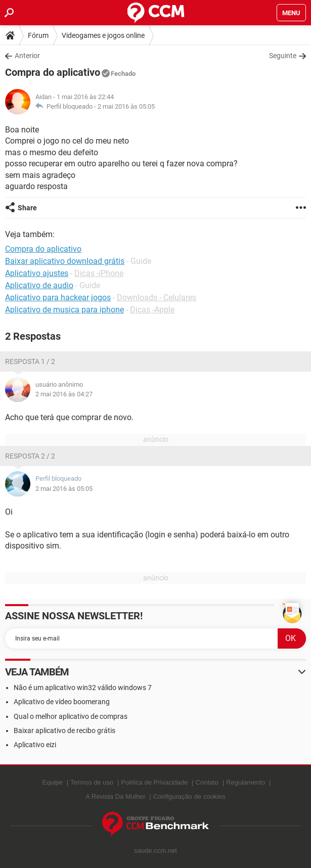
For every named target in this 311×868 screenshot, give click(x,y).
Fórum (38, 35)
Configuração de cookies (189, 796)
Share (27, 208)
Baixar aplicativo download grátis (65, 261)
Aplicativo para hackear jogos (58, 298)
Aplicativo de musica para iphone (64, 310)
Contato (207, 782)
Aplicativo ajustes (37, 273)
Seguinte (283, 56)
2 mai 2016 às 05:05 (126, 106)
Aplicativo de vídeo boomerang (62, 702)
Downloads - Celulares (157, 298)
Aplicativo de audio (39, 285)
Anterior (27, 56)
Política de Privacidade (154, 782)
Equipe (53, 782)
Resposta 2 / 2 (30, 456)
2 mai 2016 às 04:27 (64, 394)
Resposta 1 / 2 (30, 361)
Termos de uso (92, 782)
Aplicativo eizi (35, 745)
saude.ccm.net (155, 851)
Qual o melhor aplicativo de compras (71, 716)
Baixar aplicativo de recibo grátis (64, 730)
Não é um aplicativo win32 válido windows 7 (83, 688)
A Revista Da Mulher (116, 796)
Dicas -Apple (152, 310)
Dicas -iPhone (99, 273)
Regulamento (246, 782)
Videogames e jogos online (103, 35)
